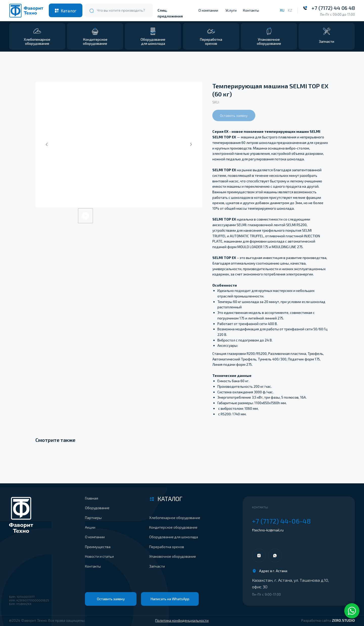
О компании (208, 10)
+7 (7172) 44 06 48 (333, 8)
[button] (327, 36)
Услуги (231, 10)
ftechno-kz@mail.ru (268, 530)
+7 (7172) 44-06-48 (281, 521)
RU (282, 10)
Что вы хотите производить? (121, 10)
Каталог (69, 11)
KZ (290, 10)
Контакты (251, 10)
